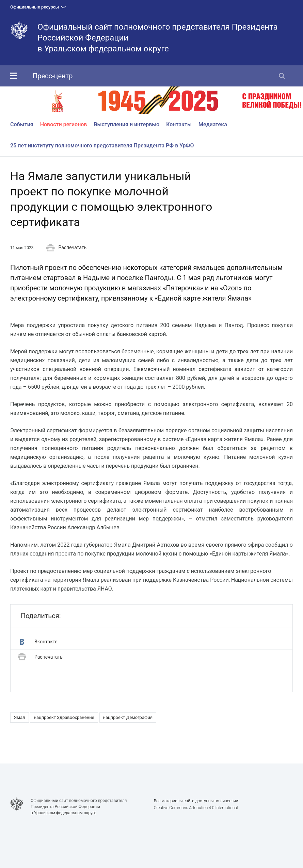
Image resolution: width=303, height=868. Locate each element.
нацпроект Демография (128, 717)
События (22, 124)
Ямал (20, 717)
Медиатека (213, 124)
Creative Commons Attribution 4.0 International (196, 808)
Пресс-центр (53, 76)
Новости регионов (64, 124)
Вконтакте (39, 642)
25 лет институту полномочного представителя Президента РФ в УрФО (102, 146)
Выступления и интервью (126, 124)
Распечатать (66, 248)
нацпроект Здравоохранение (64, 717)
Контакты (179, 124)
